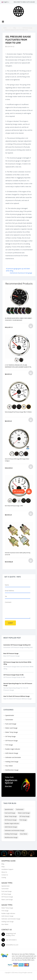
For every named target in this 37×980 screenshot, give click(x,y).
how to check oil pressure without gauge (17, 696)
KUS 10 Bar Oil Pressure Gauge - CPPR (14, 506)
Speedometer (10, 715)
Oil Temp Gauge (10, 736)
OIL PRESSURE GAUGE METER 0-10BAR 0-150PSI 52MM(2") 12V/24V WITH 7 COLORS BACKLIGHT (18, 319)
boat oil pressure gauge (11, 653)
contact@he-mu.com (12, 945)
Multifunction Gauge (12, 770)
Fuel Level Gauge (11, 724)
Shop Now (8, 786)
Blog (3, 864)
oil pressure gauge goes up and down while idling (18, 668)
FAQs (3, 867)
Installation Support (7, 869)
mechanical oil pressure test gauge (21, 273)
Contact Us (5, 875)
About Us (4, 872)
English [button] (5, 2)
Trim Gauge (9, 745)
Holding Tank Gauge (12, 762)
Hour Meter (9, 766)
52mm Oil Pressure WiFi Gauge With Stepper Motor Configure (17, 460)
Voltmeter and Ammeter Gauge (14, 830)
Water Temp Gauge (12, 732)
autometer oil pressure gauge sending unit (17, 645)
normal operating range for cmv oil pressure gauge (16, 689)
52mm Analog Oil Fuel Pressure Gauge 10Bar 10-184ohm (18, 412)
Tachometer (9, 720)
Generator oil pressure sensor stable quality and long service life (18, 554)
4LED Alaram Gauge (12, 753)
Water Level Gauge (11, 728)
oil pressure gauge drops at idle (14, 675)
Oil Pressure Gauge (11, 741)
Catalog (4, 877)
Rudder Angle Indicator (13, 749)
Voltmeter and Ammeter (13, 757)
